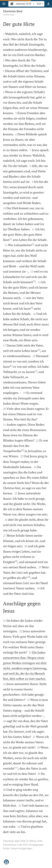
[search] (24, 4)
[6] (11, 366)
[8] (23, 450)
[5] (39, 350)
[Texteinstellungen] (48, 4)
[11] (16, 768)
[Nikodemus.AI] (6, 862)
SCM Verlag (10, 15)
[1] (11, 239)
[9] (16, 561)
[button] (4, 4)
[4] (32, 308)
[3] (34, 281)
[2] (33, 244)
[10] (28, 577)
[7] (36, 371)
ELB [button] (40, 4)
